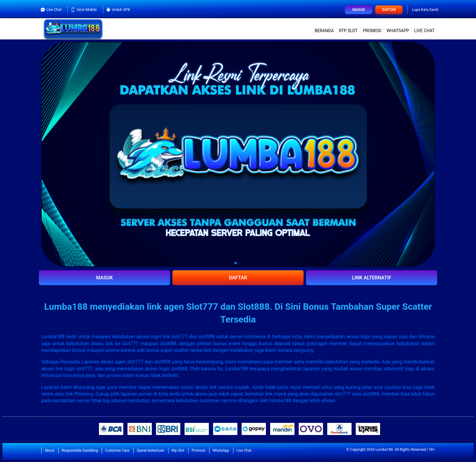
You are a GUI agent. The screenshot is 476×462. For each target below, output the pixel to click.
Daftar (389, 10)
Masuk (359, 10)
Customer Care (117, 450)
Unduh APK (118, 10)
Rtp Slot (348, 31)
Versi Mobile (84, 10)
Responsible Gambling (80, 450)
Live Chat (51, 10)
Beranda (324, 31)
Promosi (372, 31)
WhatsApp (398, 31)
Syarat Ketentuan (150, 450)
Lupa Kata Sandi (425, 10)
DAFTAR (238, 278)
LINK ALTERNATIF (372, 278)
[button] (236, 263)
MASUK (104, 278)
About (49, 450)
